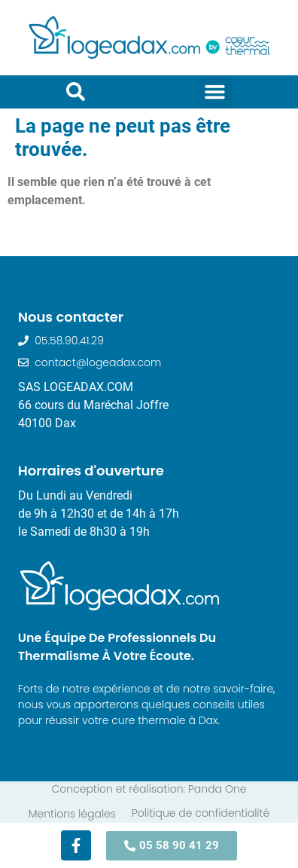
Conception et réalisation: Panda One (149, 789)
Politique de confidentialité (201, 813)
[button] (215, 92)
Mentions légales (72, 814)
